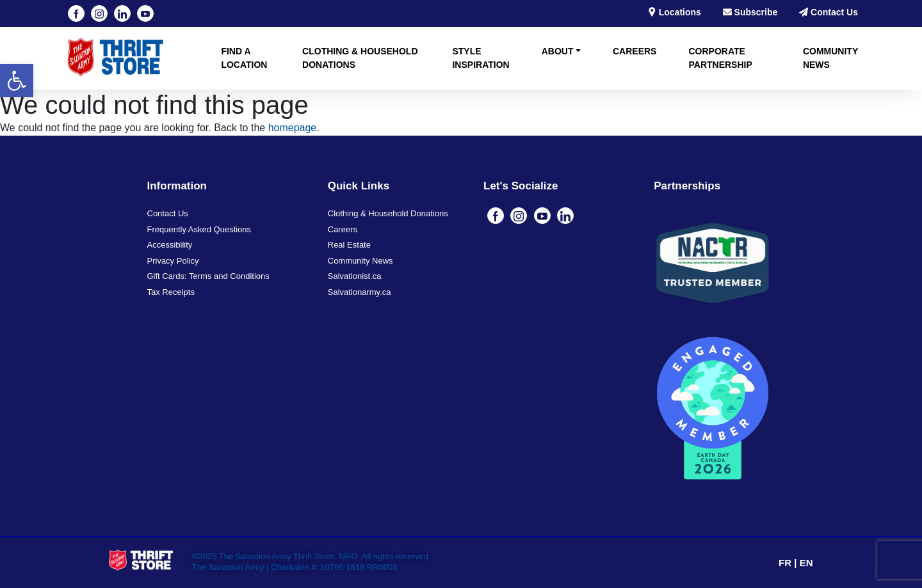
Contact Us (829, 12)
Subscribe (750, 12)
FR (786, 563)
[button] (17, 81)
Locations (674, 12)
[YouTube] (145, 13)
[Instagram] (99, 13)
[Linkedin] (122, 13)
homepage (293, 128)
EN (806, 563)
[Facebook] (76, 13)
